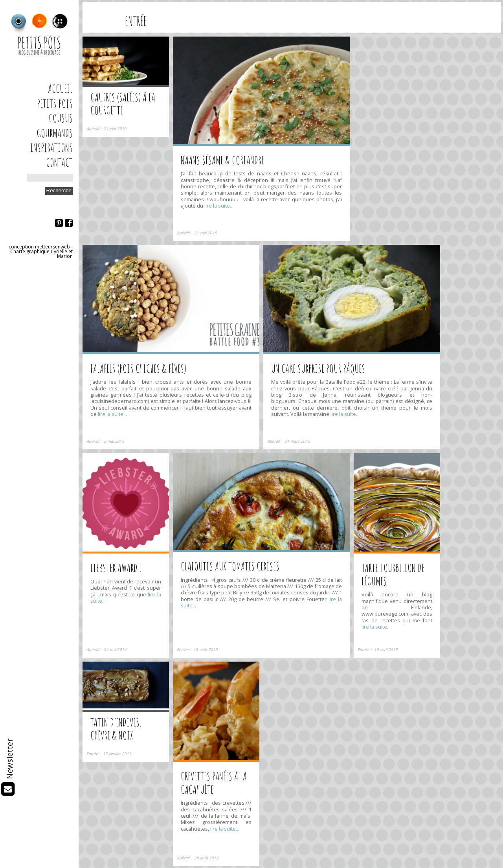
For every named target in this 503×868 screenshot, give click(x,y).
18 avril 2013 (386, 650)
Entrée (183, 650)
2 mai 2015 (114, 441)
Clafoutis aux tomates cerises (230, 566)
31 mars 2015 (297, 441)
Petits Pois (55, 104)
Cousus (61, 118)
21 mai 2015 (206, 233)
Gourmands (55, 133)
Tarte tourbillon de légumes (393, 575)
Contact (59, 163)
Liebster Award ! (116, 568)
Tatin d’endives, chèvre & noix (116, 729)
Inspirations (51, 148)
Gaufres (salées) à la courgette (123, 104)
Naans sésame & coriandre (222, 160)
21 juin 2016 (115, 129)
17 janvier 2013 (117, 754)
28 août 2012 (206, 858)
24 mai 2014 (115, 650)
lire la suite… (218, 206)
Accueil (60, 89)
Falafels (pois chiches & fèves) (138, 369)
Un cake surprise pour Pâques (318, 369)
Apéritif (93, 129)
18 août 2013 (206, 650)
